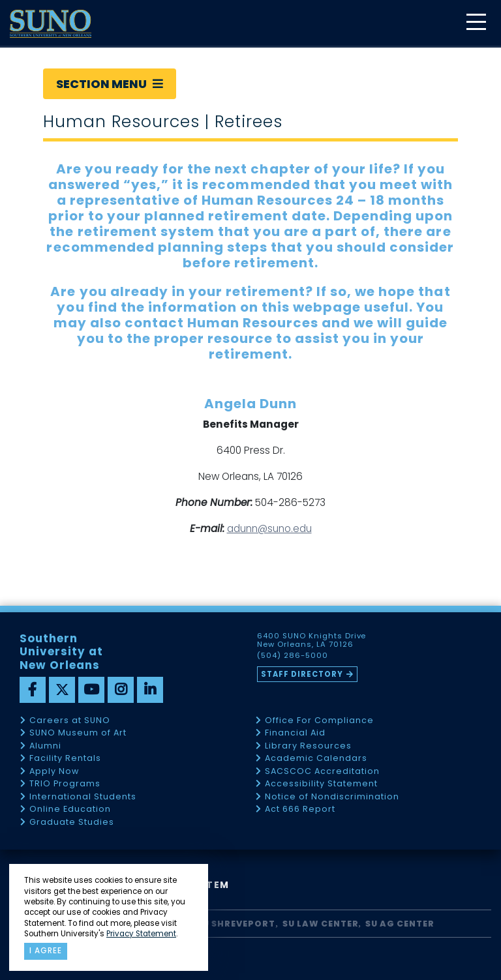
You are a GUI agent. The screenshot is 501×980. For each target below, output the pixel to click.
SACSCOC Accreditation (322, 772)
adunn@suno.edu (269, 528)
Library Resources (308, 746)
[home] (51, 24)
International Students (83, 797)
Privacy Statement (141, 934)
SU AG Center (400, 924)
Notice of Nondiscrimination (332, 797)
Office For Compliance (319, 721)
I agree (46, 951)
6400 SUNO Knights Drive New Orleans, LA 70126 (312, 640)
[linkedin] (150, 690)
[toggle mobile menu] (476, 23)
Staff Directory (302, 674)
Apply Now (54, 772)
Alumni (45, 746)
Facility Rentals (65, 759)
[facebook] (33, 690)
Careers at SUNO (70, 721)
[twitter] (62, 690)
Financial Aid (295, 733)
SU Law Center (321, 924)
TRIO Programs (65, 784)
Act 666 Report (300, 809)
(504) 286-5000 (293, 656)
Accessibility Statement (321, 784)
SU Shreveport (236, 924)
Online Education (70, 809)
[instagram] (121, 690)
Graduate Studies (72, 823)
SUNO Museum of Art (78, 733)
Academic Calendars (316, 759)
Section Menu (110, 84)
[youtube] (91, 690)
